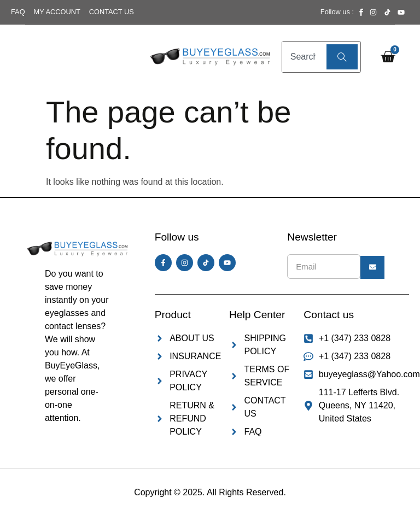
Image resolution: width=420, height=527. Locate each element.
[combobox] (303, 57)
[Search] (342, 57)
